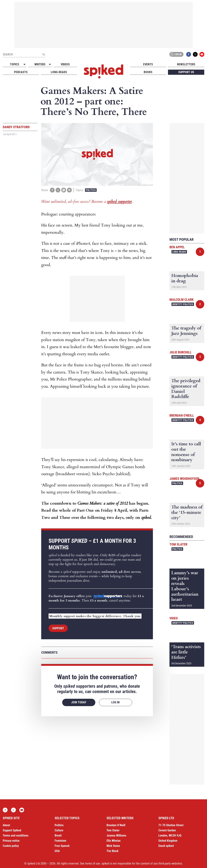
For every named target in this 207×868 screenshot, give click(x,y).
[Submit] (44, 54)
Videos (65, 64)
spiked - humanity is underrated (104, 71)
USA (57, 851)
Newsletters (186, 64)
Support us (186, 72)
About (6, 825)
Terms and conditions (16, 835)
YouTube (202, 54)
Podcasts (21, 72)
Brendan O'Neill (182, 415)
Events (148, 64)
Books (148, 72)
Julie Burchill (181, 352)
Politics (91, 190)
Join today (79, 702)
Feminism (60, 841)
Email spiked (166, 846)
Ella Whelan (114, 841)
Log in (176, 54)
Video (174, 618)
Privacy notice (11, 841)
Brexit (58, 835)
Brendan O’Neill (116, 825)
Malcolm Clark (182, 300)
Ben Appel (177, 247)
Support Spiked (12, 830)
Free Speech (62, 846)
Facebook (189, 54)
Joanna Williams (116, 835)
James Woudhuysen (184, 479)
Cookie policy (11, 846)
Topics (15, 64)
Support (58, 628)
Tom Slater (178, 544)
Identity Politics (183, 304)
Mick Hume (113, 846)
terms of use (93, 863)
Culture (59, 830)
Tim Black (113, 851)
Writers (40, 64)
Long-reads (59, 72)
